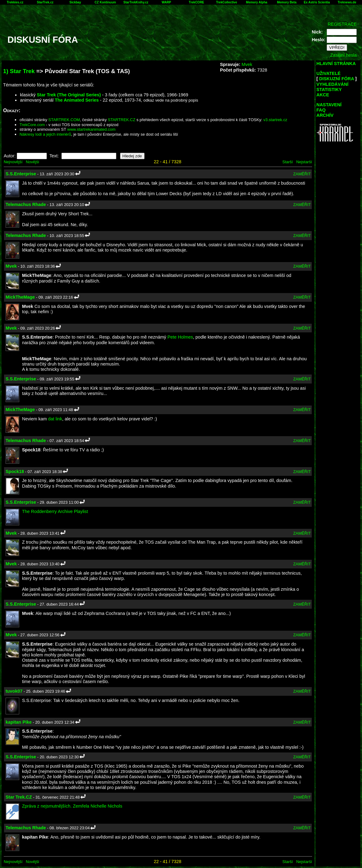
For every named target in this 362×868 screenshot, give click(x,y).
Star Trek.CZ (19, 797)
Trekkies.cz (15, 2)
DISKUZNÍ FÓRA (337, 79)
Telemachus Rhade (26, 204)
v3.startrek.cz (275, 120)
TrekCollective (226, 2)
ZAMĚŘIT (302, 174)
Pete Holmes (180, 337)
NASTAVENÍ (329, 105)
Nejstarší (304, 162)
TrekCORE (197, 2)
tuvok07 (14, 691)
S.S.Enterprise (21, 174)
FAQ (321, 110)
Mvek (247, 64)
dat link (55, 419)
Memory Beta (287, 2)
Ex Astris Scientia (317, 2)
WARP (166, 2)
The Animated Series (77, 100)
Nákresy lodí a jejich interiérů (45, 134)
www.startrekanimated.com (92, 129)
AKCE (323, 95)
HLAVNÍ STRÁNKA (336, 64)
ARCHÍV (325, 115)
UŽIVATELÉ (328, 73)
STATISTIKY (329, 90)
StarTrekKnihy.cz (136, 2)
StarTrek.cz (45, 2)
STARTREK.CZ (122, 120)
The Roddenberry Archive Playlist (55, 511)
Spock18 (15, 471)
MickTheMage (20, 297)
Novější (32, 162)
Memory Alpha (257, 2)
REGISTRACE (342, 24)
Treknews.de (347, 2)
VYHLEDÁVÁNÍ (332, 84)
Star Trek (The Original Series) (69, 95)
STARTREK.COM (64, 120)
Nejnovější (13, 162)
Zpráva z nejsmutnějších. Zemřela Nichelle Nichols (72, 806)
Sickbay (75, 2)
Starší (288, 162)
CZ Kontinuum (105, 2)
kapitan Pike (19, 722)
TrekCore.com (32, 125)
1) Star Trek (19, 71)
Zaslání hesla (343, 55)
